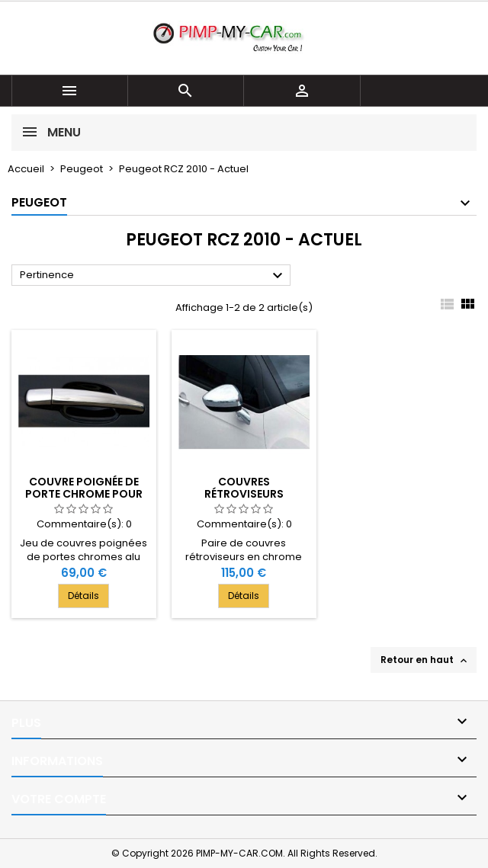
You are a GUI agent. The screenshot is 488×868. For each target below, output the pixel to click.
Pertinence (153, 276)
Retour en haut (425, 660)
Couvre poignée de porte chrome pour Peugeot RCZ (84, 494)
